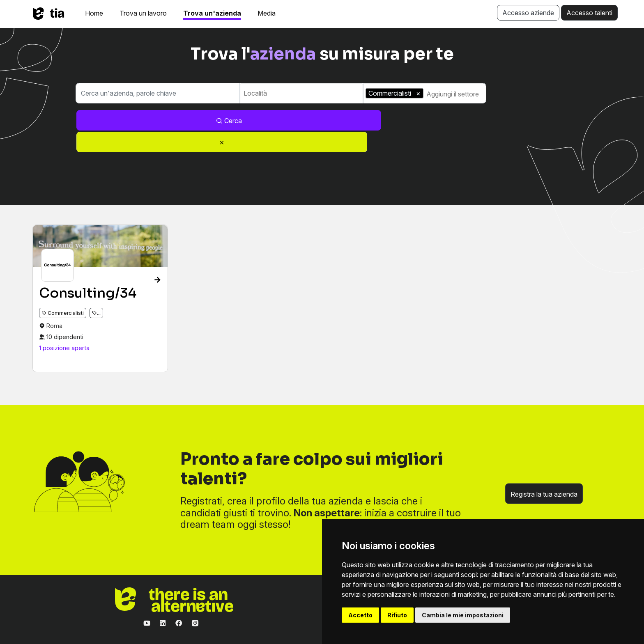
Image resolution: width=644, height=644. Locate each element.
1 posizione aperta (64, 306)
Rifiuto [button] (397, 615)
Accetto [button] (360, 615)
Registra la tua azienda (544, 452)
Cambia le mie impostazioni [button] (463, 615)
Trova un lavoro (143, 13)
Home (94, 13)
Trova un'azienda (212, 13)
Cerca (513, 94)
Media (267, 13)
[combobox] (303, 93)
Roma (54, 283)
